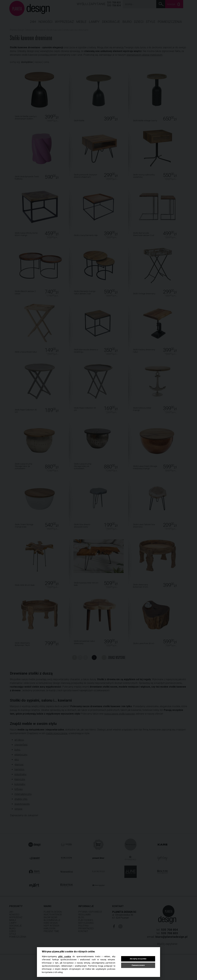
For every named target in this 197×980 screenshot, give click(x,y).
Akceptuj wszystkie (138, 959)
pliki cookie (65, 956)
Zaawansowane (138, 965)
